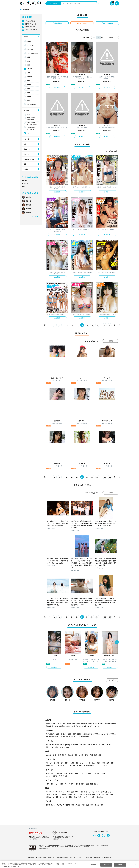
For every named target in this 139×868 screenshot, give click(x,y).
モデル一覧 (35, 216)
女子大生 (106, 792)
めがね (84, 755)
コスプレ (51, 755)
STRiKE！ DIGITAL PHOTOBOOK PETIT (32, 124)
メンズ (80, 805)
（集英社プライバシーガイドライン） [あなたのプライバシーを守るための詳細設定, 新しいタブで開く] (12, 867)
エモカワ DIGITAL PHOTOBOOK (31, 128)
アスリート (88, 797)
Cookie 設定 (78, 858)
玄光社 (28, 57)
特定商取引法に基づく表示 (65, 858)
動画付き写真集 (77, 745)
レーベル (26, 110)
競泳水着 (73, 755)
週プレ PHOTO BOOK (53, 734)
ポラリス (58, 747)
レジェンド (66, 797)
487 (67, 617)
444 (92, 477)
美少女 (51, 773)
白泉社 (28, 93)
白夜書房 (29, 96)
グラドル (52, 792)
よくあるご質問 (88, 858)
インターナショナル (93, 765)
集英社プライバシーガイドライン (46, 858)
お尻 (75, 763)
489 (77, 617)
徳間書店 (29, 85)
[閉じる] (136, 864)
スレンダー (53, 763)
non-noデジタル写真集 (107, 734)
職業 (25, 164)
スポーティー (76, 765)
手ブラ (51, 805)
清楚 (50, 776)
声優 (95, 792)
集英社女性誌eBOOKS (53, 737)
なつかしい (86, 773)
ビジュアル (27, 149)
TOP (21, 9)
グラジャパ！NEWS (31, 30)
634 (104, 617)
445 (97, 477)
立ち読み (57, 88)
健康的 (51, 765)
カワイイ (99, 773)
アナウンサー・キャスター (85, 794)
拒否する (106, 864)
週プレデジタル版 (31, 24)
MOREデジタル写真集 (91, 734)
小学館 (28, 73)
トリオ (59, 784)
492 (92, 617)
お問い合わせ (98, 858)
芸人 (78, 797)
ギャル (107, 765)
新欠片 (28, 89)
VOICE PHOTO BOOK (90, 745)
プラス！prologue (65, 745)
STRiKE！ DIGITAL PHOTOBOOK (31, 119)
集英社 (28, 65)
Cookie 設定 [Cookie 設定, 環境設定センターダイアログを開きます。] (93, 864)
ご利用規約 (31, 858)
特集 (23, 186)
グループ (69, 784)
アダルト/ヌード (100, 797)
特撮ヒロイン (53, 797)
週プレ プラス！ (30, 27)
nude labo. (65, 747)
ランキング (25, 184)
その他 (26, 169)
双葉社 (28, 100)
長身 (110, 763)
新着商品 (25, 181)
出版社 (26, 36)
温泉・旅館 (92, 784)
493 (97, 617)
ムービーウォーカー (31, 104)
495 (104, 477)
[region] (69, 864)
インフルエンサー (105, 794)
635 (110, 617)
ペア (50, 784)
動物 (90, 805)
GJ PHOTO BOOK (78, 734)
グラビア (29, 133)
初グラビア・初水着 (65, 805)
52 (110, 325)
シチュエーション (29, 159)
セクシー (112, 773)
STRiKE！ (29, 115)
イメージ (26, 154)
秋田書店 (29, 41)
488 (72, 617)
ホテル (80, 784)
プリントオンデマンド (105, 745)
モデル (85, 792)
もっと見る (112, 680)
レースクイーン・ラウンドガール (59, 794)
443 (87, 477)
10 (92, 325)
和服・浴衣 (96, 755)
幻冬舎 (28, 61)
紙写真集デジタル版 (52, 745)
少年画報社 (29, 77)
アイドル (64, 792)
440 (72, 477)
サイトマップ (107, 858)
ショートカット (88, 763)
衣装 (25, 144)
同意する (120, 864)
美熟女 (74, 773)
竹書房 (28, 81)
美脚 (100, 763)
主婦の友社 (29, 69)
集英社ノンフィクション (69, 737)
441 (77, 477)
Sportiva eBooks (83, 737)
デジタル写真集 (30, 21)
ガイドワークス (30, 45)
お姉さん (62, 773)
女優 (75, 792)
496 (110, 477)
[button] (117, 642)
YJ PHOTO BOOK (66, 734)
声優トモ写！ (50, 747)
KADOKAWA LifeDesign (32, 53)
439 (67, 477)
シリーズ (26, 139)
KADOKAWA (30, 49)
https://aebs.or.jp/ (44, 848)
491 (87, 617)
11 (97, 325)
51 (104, 325)
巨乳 (65, 763)
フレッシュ (63, 765)
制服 (62, 755)
